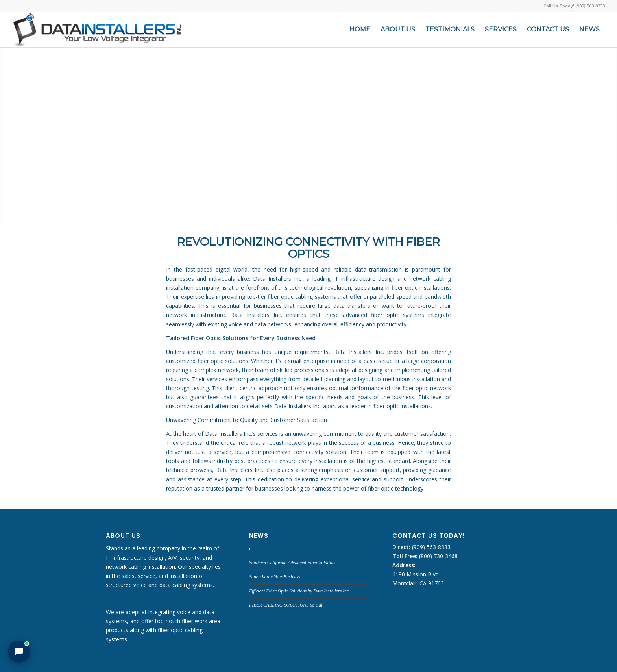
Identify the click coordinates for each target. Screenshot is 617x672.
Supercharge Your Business (274, 577)
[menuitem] (360, 30)
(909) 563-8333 (430, 547)
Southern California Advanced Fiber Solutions (293, 563)
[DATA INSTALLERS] (97, 30)
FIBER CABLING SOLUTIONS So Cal (286, 605)
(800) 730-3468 (438, 556)
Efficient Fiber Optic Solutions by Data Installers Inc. (299, 591)
